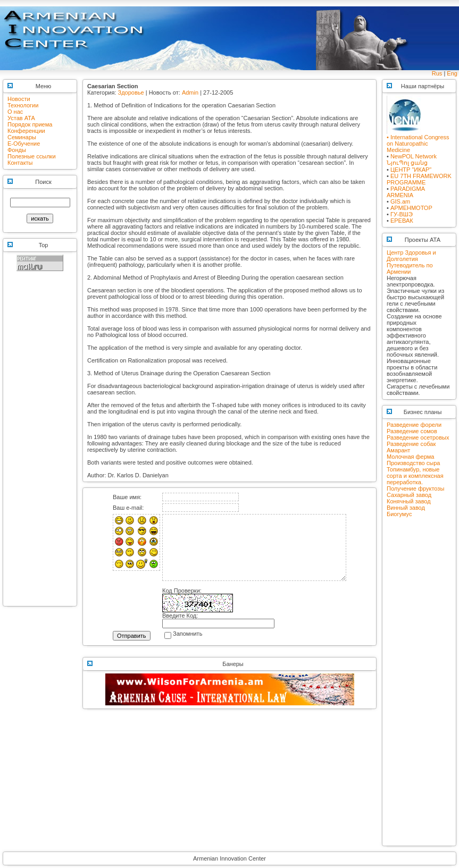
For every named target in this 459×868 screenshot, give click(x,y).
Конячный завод (409, 501)
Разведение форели (414, 425)
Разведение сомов (412, 431)
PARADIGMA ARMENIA (406, 192)
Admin (190, 92)
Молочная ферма (410, 457)
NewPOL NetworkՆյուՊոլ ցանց (412, 159)
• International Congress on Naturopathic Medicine (418, 141)
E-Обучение (24, 144)
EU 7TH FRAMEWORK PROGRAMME (419, 179)
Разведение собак (411, 444)
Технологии (23, 105)
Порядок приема (30, 124)
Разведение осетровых (418, 437)
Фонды (17, 150)
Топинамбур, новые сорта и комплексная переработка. (415, 476)
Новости (19, 99)
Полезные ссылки (32, 156)
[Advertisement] (40, 443)
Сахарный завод (409, 495)
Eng (452, 73)
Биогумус (399, 514)
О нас (15, 112)
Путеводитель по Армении (410, 268)
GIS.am (400, 201)
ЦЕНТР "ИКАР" (411, 170)
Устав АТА (21, 118)
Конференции (26, 131)
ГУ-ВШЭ (402, 214)
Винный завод (406, 508)
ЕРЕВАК (402, 221)
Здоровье (131, 92)
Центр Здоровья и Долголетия (411, 256)
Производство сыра (413, 463)
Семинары (22, 137)
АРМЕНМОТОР (411, 208)
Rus (437, 73)
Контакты (20, 163)
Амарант (398, 450)
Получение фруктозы (415, 488)
